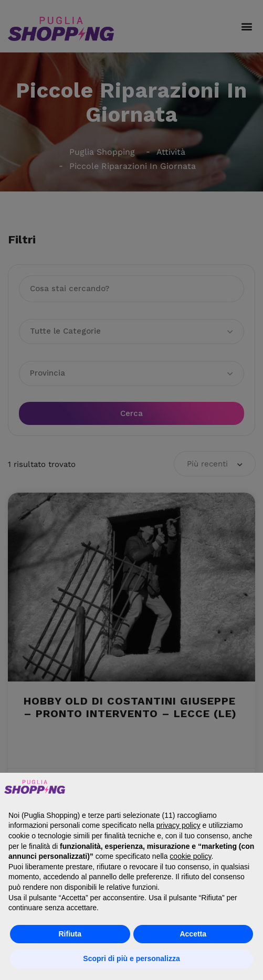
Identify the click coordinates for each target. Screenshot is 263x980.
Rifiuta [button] (70, 934)
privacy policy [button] (178, 825)
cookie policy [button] (190, 856)
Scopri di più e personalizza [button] (131, 958)
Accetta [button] (193, 934)
